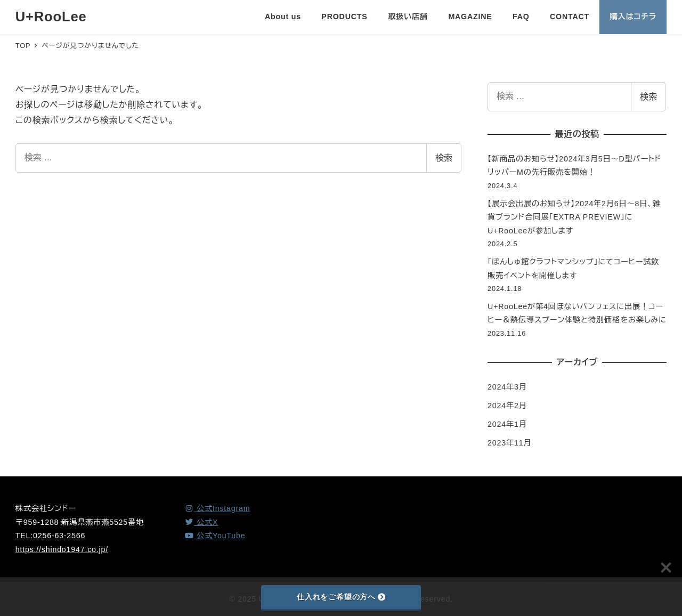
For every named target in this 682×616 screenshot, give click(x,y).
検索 (444, 158)
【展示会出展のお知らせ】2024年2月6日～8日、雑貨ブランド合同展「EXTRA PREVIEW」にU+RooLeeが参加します (574, 217)
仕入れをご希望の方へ (341, 597)
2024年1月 (507, 424)
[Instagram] (217, 508)
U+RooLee (51, 17)
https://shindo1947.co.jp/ (62, 549)
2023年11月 (509, 443)
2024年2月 (507, 406)
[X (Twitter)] (201, 522)
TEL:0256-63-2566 (50, 536)
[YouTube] (215, 536)
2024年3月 (507, 387)
